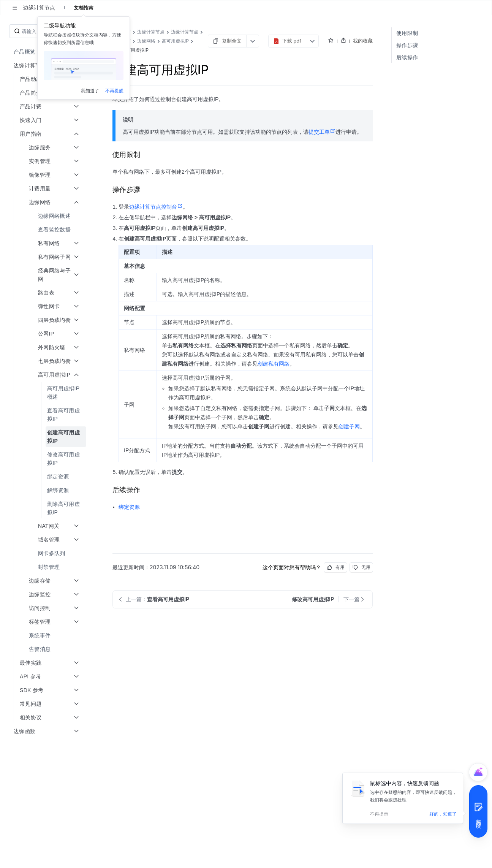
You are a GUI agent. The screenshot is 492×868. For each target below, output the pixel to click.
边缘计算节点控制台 (156, 207)
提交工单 (322, 132)
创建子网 (349, 426)
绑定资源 (129, 507)
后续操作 (407, 57)
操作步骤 (407, 45)
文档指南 (84, 8)
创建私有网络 (274, 364)
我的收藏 (363, 41)
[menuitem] (48, 216)
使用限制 (407, 33)
